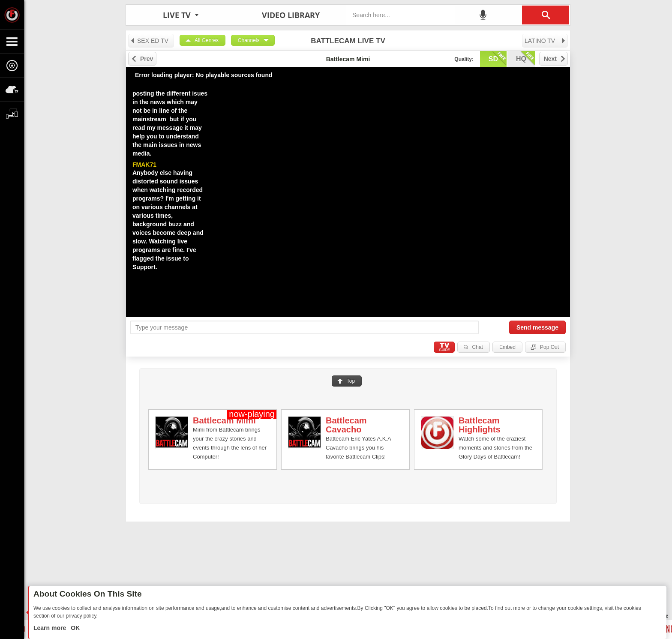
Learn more (51, 628)
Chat (478, 347)
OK (74, 628)
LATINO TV (545, 41)
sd (498, 58)
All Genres (207, 40)
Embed (507, 347)
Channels (249, 40)
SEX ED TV (149, 41)
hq (525, 58)
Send (537, 327)
